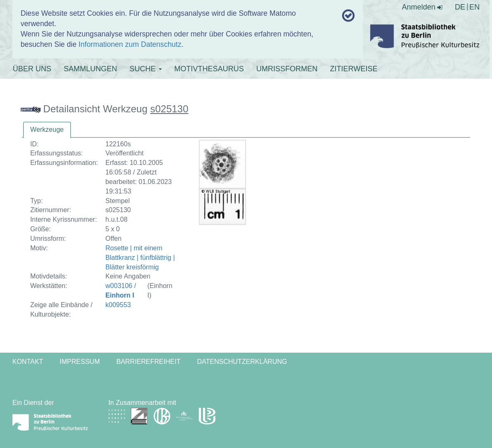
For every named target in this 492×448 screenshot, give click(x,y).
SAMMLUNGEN (90, 69)
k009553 (118, 305)
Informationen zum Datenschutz (130, 44)
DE (460, 7)
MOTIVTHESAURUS (209, 69)
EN (474, 7)
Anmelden (422, 7)
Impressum (80, 362)
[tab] (47, 130)
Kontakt (28, 362)
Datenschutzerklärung (242, 362)
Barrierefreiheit (148, 362)
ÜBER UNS (32, 69)
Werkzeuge (47, 130)
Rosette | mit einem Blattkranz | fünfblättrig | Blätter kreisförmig (140, 258)
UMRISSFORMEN (287, 69)
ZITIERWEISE (354, 69)
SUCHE (146, 69)
